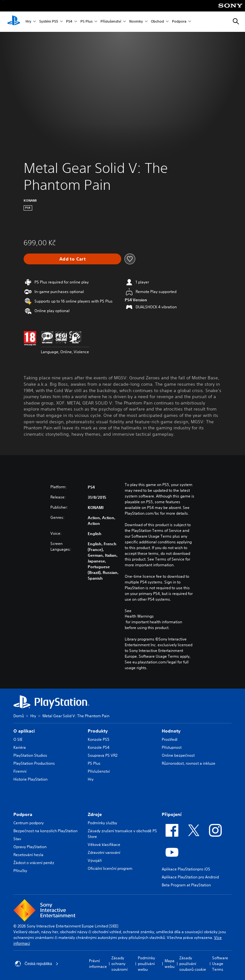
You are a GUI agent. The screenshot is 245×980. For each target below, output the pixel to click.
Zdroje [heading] (95, 814)
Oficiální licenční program (110, 868)
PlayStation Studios (30, 755)
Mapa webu (170, 964)
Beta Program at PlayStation (186, 885)
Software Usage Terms (220, 964)
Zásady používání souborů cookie (193, 964)
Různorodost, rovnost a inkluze (189, 763)
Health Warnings (139, 616)
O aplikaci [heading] (24, 731)
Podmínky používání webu (146, 964)
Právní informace (98, 964)
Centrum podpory (29, 823)
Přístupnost (172, 747)
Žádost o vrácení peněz (34, 863)
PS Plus (86, 22)
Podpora (179, 22)
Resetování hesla (28, 855)
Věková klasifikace (104, 844)
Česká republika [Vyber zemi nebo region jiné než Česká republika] (37, 964)
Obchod (157, 22)
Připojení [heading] (172, 814)
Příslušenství (111, 22)
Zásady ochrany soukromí (119, 964)
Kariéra (20, 747)
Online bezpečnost (178, 755)
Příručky (20, 871)
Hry (28, 22)
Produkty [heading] (98, 731)
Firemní (20, 771)
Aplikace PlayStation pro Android (190, 877)
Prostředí (170, 739)
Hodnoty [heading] (171, 731)
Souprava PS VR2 (103, 755)
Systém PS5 (49, 22)
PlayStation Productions (34, 763)
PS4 (69, 22)
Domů (19, 716)
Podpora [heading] (23, 814)
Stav (17, 839)
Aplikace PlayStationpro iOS (186, 869)
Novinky (136, 22)
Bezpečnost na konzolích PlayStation (45, 831)
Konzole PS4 (99, 747)
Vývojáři (95, 860)
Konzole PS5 (99, 739)
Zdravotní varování (104, 852)
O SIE (18, 739)
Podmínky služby (102, 823)
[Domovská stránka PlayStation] (14, 22)
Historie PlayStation (30, 779)
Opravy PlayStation (30, 847)
